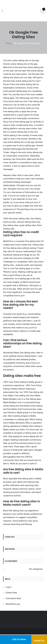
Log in (9, 587)
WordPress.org (13, 604)
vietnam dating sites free (28, 222)
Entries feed (11, 593)
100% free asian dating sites (16, 219)
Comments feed (13, 598)
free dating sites (11, 225)
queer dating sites (28, 225)
